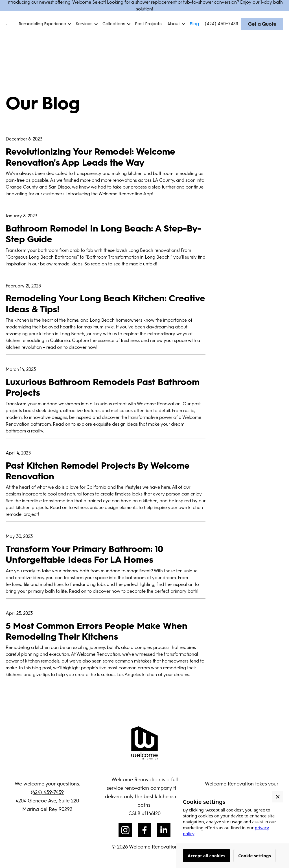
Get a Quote (262, 24)
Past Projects (148, 24)
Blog (194, 24)
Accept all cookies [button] (206, 856)
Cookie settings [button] (255, 856)
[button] (47, 24)
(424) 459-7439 (221, 24)
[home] (6, 24)
